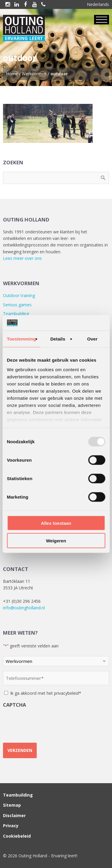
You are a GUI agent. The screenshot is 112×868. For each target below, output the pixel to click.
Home (12, 74)
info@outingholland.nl (24, 608)
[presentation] (48, 723)
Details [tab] (58, 339)
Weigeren (56, 540)
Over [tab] (92, 339)
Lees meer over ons (22, 258)
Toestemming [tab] (22, 339)
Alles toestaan (56, 523)
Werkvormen (34, 74)
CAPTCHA (14, 705)
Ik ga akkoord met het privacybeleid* (46, 693)
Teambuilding (16, 314)
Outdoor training (19, 295)
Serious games (17, 305)
